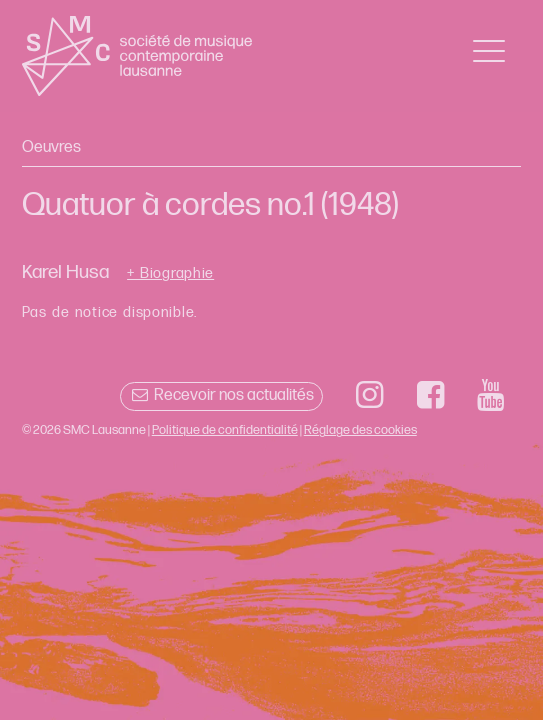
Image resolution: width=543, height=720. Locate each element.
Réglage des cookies (360, 430)
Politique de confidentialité (225, 430)
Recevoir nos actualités (221, 395)
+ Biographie (170, 274)
